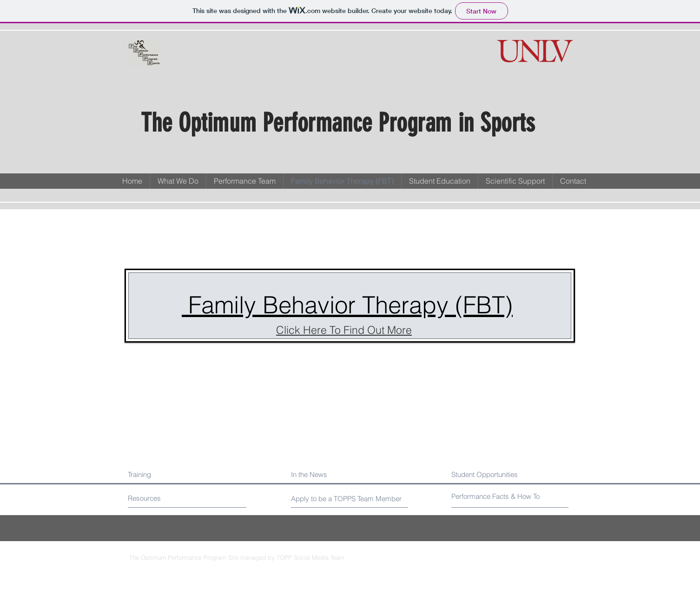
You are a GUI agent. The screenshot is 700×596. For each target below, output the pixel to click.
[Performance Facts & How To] (497, 496)
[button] (245, 181)
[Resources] (163, 498)
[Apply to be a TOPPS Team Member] (347, 498)
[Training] (168, 474)
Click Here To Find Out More (344, 330)
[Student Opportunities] (503, 474)
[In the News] (332, 474)
